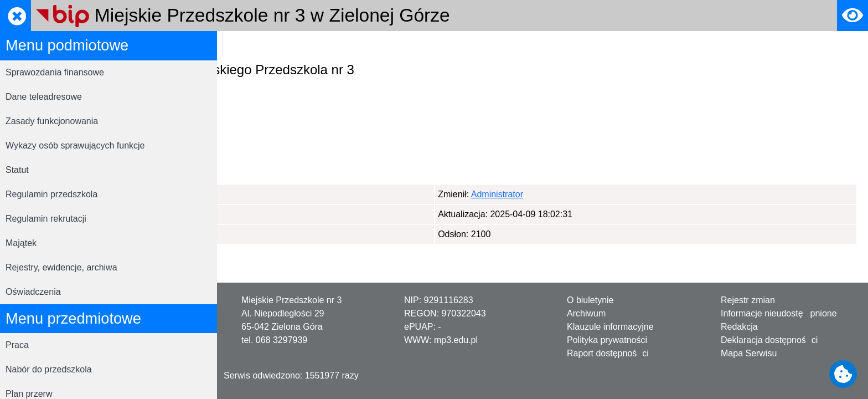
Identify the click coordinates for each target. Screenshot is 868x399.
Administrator (283, 194)
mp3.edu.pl (456, 340)
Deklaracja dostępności (769, 340)
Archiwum (586, 313)
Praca (17, 345)
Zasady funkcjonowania (52, 121)
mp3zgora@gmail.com (299, 155)
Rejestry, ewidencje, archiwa (61, 267)
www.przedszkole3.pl (328, 142)
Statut (17, 170)
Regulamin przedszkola (51, 194)
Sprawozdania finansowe (55, 72)
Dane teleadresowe (44, 97)
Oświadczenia (33, 292)
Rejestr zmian (748, 300)
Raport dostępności (608, 353)
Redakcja (739, 327)
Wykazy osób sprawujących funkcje (75, 145)
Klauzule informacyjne (610, 327)
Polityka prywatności (607, 340)
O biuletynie (590, 300)
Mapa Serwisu (749, 353)
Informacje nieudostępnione (779, 313)
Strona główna (256, 46)
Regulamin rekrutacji (46, 219)
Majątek (21, 243)
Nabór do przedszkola (49, 369)
